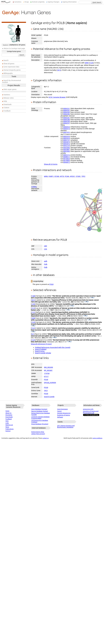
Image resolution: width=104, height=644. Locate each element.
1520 (91, 63)
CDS (45, 249)
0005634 (66, 136)
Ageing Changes (53, 2)
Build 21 (6, 45)
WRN (87, 63)
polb (46, 261)
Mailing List (9, 425)
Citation (6, 108)
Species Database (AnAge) (40, 411)
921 (33, 334)
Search (22, 55)
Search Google (49, 397)
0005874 (66, 142)
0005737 (66, 140)
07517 (46, 376)
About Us (8, 413)
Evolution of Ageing (64, 415)
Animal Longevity (38, 2)
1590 (33, 304)
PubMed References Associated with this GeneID (53, 347)
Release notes (9, 98)
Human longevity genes (12, 70)
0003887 (66, 149)
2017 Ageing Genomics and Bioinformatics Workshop (66, 426)
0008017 (66, 157)
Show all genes (9, 64)
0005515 (66, 155)
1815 (59, 70)
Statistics (7, 95)
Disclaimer (9, 415)
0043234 (66, 146)
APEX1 (72, 176)
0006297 (66, 123)
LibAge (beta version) (38, 434)
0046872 (66, 162)
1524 (33, 340)
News (7, 427)
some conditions (97, 438)
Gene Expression (62, 409)
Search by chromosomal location (11, 81)
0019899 (66, 160)
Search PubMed (41, 349)
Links (7, 423)
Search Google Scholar (43, 353)
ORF (46, 246)
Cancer (59, 411)
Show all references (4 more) (41, 344)
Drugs (27, 2)
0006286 (66, 114)
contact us (45, 438)
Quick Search (97, 2)
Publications (9, 429)
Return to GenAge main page (14, 48)
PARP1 (51, 176)
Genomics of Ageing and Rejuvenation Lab (91, 412)
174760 (47, 373)
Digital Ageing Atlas (38, 432)
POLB (51, 284)
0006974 (66, 129)
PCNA (67, 176)
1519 (33, 308)
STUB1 (78, 176)
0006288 (66, 119)
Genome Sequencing (64, 413)
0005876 (66, 144)
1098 (33, 318)
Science (8, 431)
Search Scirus (40, 351)
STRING (34, 187)
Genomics (18, 2)
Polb (46, 264)
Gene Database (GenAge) (39, 409)
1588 (33, 296)
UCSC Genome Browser (57, 97)
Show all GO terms (51, 164)
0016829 (66, 159)
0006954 (66, 127)
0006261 (66, 108)
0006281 (66, 110)
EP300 (57, 176)
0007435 (66, 132)
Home (7, 411)
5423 (46, 390)
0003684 (66, 148)
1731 (33, 312)
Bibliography (8, 73)
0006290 (66, 121)
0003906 (66, 151)
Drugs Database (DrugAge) (40, 424)
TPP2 (83, 176)
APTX (62, 176)
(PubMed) (92, 298)
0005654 (66, 138)
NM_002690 (48, 367)
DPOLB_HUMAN (50, 383)
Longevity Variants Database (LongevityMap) (40, 418)
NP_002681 (48, 370)
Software (60, 417)
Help (5, 101)
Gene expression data (11, 67)
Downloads (8, 104)
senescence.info (88, 409)
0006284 (66, 112)
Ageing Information (70, 2)
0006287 (66, 118)
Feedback (7, 111)
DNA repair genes (10, 89)
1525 (33, 328)
